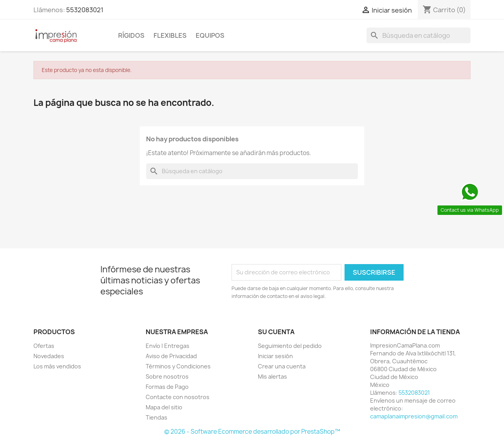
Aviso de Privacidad (171, 356)
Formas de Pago (167, 387)
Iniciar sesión (275, 356)
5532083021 (85, 10)
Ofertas (44, 346)
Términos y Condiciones (178, 366)
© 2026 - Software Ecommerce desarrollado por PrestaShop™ (252, 432)
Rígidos (131, 35)
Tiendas (157, 417)
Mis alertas (272, 376)
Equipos (210, 35)
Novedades (49, 356)
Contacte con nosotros (178, 397)
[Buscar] (419, 35)
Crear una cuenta (282, 366)
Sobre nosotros (167, 376)
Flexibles (170, 35)
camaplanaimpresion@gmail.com (414, 416)
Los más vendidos (57, 366)
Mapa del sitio (164, 407)
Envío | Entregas (168, 346)
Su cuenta (276, 332)
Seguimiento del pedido (290, 346)
